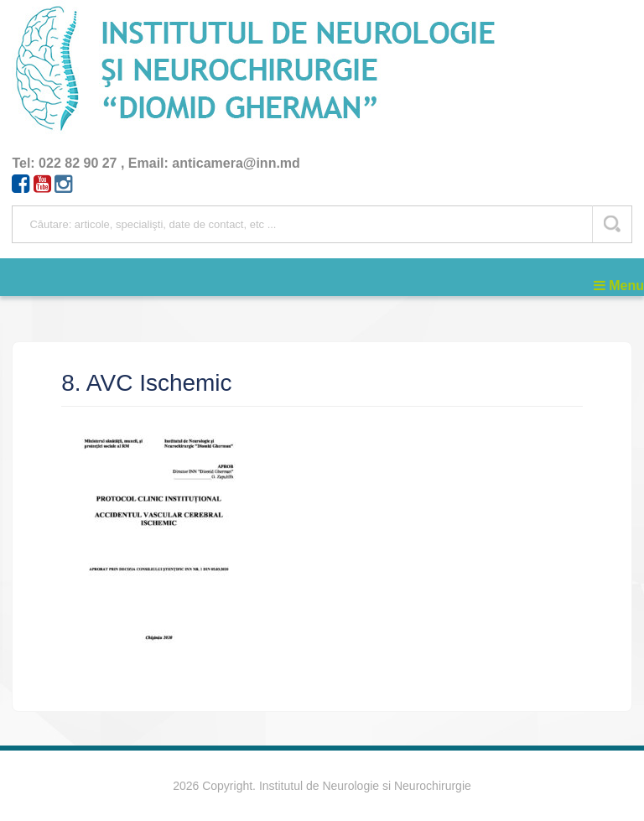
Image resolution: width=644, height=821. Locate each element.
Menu (619, 286)
